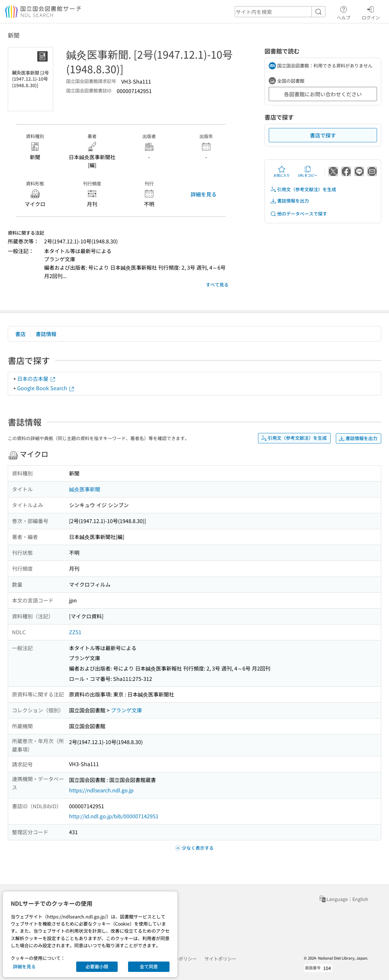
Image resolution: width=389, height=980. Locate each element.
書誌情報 (46, 334)
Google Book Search (46, 388)
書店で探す (323, 135)
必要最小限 (97, 966)
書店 (20, 334)
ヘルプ (344, 12)
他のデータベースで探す (299, 214)
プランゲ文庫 (126, 710)
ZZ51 (75, 632)
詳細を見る (204, 194)
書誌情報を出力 (289, 201)
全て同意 (149, 966)
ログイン (371, 12)
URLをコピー (308, 171)
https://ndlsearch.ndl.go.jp (101, 790)
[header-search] (280, 12)
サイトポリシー (220, 959)
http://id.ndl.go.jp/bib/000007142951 (114, 816)
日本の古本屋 (37, 379)
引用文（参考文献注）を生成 (303, 189)
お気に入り (282, 171)
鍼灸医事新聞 (85, 489)
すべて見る (217, 285)
